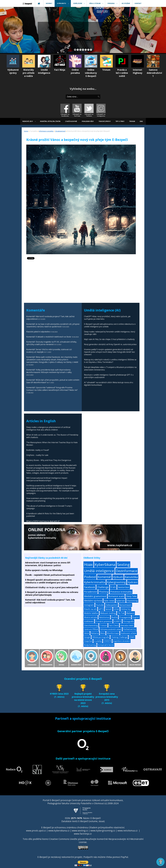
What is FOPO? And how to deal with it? (43, 521)
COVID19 (107, 641)
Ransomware (125, 605)
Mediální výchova (93, 601)
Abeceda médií (127, 625)
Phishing (104, 592)
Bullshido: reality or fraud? (38, 450)
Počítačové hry (130, 629)
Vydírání (133, 582)
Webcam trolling (108, 613)
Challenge (103, 587)
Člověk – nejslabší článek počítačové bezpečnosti (50, 575)
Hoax (88, 564)
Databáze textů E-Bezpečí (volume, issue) (83, 821)
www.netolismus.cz (127, 831)
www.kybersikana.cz (59, 831)
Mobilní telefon (91, 613)
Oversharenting (91, 625)
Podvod (90, 577)
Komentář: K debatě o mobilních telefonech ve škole (49, 337)
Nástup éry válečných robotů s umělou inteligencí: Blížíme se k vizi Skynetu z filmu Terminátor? (110, 361)
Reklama (95, 633)
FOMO (132, 637)
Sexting (123, 564)
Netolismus (104, 617)
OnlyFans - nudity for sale (37, 455)
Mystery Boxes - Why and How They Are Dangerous (49, 460)
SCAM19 (118, 621)
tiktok (87, 633)
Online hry (126, 609)
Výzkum (118, 577)
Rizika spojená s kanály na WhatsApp (44, 570)
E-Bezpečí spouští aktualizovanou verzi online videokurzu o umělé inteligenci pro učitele (48, 581)
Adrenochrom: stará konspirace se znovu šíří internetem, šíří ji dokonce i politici (48, 564)
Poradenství (91, 592)
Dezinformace (127, 571)
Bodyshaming (90, 645)
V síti (113, 587)
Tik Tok (121, 613)
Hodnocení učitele (128, 633)
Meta (103, 633)
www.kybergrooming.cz (103, 831)
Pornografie (128, 621)
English (136, 617)
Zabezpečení (112, 605)
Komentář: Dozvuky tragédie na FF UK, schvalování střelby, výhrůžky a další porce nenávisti (52, 343)
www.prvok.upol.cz (36, 831)
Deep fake (131, 596)
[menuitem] (27, 3)
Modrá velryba (91, 617)
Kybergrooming (116, 582)
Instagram (89, 605)
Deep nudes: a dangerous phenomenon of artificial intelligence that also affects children (48, 428)
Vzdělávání (89, 621)
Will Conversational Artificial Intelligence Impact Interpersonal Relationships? (47, 479)
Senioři (109, 609)
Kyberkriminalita (95, 582)
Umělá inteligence (99, 571)
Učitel (116, 609)
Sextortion (124, 587)
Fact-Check (114, 625)
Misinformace (113, 633)
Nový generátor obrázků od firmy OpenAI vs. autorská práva (110, 344)
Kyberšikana (105, 564)
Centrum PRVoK (91, 629)
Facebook (90, 587)
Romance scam (116, 596)
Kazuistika (131, 577)
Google (87, 637)
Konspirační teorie (106, 645)
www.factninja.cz (83, 834)
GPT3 (101, 609)
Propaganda (125, 617)
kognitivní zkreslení (122, 641)
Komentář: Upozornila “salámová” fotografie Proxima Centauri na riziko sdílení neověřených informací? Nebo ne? (52, 389)
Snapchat (88, 641)
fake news (109, 601)
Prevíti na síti (90, 609)
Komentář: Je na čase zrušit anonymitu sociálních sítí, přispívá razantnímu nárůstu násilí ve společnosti (53, 325)
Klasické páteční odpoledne (38, 332)
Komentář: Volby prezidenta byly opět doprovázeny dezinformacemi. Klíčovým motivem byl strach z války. (49, 371)
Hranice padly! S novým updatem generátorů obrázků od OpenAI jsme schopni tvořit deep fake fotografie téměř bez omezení (109, 352)
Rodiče (114, 617)
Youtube (100, 605)
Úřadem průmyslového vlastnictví (107, 827)
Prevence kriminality (121, 592)
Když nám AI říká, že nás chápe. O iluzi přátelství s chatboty (109, 339)
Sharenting (132, 601)
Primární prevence (104, 621)
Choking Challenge (119, 637)
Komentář (104, 577)
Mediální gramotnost (95, 596)
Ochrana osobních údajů (111, 629)
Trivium (103, 625)
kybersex (121, 601)
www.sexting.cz (80, 831)
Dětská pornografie (101, 637)
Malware (130, 613)
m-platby (98, 641)
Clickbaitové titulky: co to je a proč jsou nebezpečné (52, 587)
